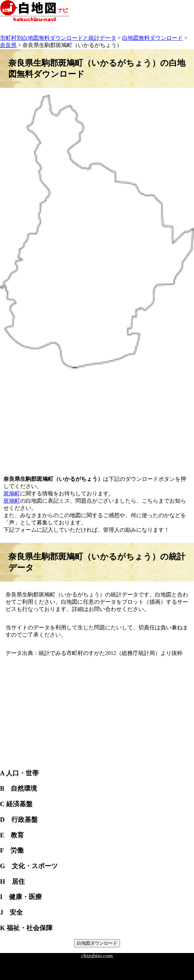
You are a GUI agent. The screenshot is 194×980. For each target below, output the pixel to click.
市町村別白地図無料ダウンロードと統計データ (58, 38)
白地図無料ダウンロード (153, 38)
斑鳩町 (12, 493)
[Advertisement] (97, 418)
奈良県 (8, 45)
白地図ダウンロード (97, 943)
